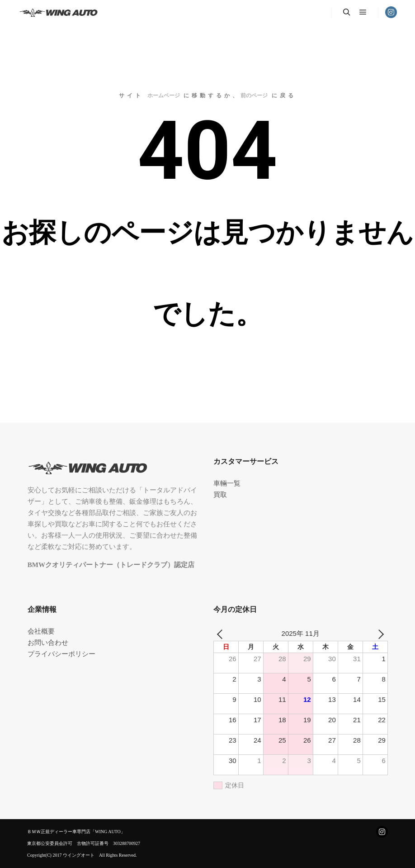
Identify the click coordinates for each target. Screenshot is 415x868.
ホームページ (164, 95)
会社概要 (41, 631)
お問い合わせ (48, 643)
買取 (220, 495)
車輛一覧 (227, 483)
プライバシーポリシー (61, 654)
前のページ (254, 95)
